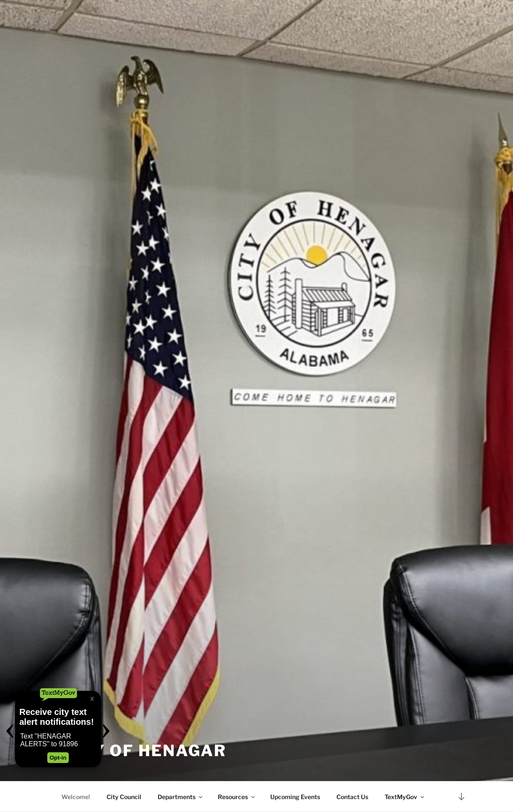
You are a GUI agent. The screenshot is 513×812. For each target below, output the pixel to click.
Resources (237, 797)
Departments (181, 797)
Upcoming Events (295, 797)
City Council (124, 797)
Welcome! (76, 797)
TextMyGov (405, 797)
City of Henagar (144, 751)
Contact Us (352, 797)
